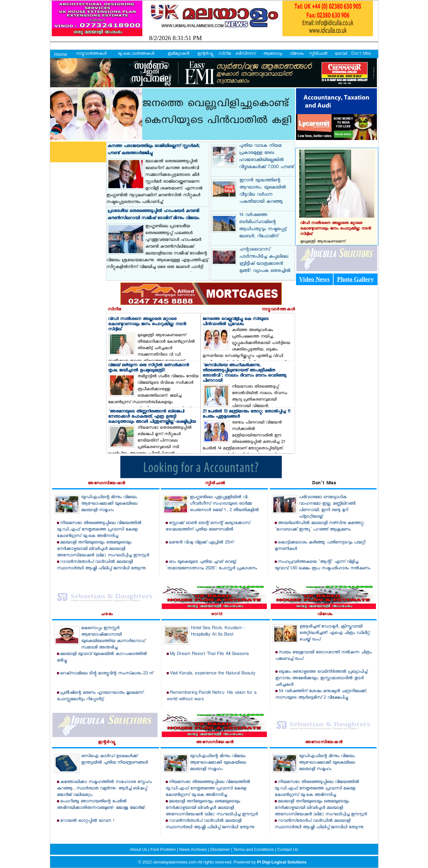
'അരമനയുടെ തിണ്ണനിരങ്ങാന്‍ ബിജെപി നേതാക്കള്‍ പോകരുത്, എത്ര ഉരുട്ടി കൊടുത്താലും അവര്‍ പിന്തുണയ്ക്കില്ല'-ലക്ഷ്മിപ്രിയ (152, 417)
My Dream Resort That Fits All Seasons (209, 654)
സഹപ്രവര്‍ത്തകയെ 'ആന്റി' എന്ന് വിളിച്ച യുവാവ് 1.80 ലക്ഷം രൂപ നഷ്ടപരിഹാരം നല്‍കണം (322, 565)
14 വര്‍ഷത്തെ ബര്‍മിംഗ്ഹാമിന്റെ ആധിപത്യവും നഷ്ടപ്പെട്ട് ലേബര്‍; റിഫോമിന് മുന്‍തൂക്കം (263, 230)
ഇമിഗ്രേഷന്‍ (178, 54)
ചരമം (107, 615)
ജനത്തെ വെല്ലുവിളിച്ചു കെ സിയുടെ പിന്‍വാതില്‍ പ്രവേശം (236, 322)
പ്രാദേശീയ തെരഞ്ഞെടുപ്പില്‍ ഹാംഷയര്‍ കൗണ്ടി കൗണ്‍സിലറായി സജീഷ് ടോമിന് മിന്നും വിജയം (153, 215)
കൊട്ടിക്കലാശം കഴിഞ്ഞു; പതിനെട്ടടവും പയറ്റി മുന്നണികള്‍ (320, 546)
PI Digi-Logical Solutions (282, 862)
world (217, 615)
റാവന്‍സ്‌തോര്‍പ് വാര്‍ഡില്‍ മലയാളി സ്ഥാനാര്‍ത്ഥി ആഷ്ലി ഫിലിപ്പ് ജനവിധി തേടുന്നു (101, 565)
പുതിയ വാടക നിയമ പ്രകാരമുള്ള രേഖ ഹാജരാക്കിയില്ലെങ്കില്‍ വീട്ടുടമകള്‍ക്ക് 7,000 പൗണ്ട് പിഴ (266, 160)
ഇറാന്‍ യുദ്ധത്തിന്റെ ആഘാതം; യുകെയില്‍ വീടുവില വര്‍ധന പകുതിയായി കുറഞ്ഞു (263, 191)
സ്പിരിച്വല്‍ (318, 54)
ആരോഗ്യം (273, 54)
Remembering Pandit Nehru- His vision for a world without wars (212, 696)
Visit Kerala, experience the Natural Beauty (213, 674)
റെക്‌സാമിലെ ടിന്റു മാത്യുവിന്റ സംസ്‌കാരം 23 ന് (107, 674)
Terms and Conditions (254, 849)
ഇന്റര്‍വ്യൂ (205, 54)
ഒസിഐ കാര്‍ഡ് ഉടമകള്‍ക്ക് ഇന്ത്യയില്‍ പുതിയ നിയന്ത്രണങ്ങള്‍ (115, 760)
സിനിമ (225, 54)
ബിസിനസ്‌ (246, 54)
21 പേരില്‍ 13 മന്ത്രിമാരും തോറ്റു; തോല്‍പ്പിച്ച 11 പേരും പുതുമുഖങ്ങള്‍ (246, 414)
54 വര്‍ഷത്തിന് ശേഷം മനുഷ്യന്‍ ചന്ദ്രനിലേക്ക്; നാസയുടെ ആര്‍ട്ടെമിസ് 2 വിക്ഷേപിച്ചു (321, 695)
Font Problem (164, 849)
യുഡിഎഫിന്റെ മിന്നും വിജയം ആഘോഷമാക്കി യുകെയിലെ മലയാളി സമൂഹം (109, 504)
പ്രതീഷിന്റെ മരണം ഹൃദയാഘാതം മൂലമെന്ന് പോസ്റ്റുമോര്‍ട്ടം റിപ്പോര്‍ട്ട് (100, 696)
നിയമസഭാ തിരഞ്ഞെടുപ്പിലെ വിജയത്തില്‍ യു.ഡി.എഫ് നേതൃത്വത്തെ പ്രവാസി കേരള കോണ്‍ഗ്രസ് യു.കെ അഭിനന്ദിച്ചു (99, 530)
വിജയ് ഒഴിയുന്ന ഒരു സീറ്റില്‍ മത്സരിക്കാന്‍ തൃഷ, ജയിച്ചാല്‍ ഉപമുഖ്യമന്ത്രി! (148, 368)
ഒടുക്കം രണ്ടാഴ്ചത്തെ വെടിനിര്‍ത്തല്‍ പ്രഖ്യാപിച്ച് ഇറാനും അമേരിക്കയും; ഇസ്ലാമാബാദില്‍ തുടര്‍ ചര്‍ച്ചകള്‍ (321, 678)
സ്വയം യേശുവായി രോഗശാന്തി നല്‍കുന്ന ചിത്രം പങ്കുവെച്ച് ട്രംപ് (324, 656)
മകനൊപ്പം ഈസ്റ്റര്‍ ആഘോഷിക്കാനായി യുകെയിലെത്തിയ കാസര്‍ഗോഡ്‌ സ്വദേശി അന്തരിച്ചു (113, 638)
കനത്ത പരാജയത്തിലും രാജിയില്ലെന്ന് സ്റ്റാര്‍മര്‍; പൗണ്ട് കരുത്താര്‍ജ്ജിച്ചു (154, 150)
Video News (314, 279)
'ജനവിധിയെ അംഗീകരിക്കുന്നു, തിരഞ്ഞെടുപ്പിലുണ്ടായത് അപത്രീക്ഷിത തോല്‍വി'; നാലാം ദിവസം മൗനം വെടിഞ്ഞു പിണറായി (244, 373)
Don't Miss (361, 54)
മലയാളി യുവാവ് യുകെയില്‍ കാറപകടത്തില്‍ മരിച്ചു (102, 657)
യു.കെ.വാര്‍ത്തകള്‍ (136, 54)
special (341, 54)
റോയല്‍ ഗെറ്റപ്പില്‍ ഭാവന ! (87, 821)
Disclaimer (221, 849)
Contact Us (288, 849)
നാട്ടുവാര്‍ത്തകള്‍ (91, 54)
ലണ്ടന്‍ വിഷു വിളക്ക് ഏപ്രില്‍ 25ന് (201, 543)
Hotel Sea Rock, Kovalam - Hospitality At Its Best (218, 632)
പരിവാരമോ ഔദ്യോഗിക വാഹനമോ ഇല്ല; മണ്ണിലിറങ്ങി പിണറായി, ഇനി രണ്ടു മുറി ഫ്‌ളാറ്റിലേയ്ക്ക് (327, 507)
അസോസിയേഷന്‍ (106, 484)
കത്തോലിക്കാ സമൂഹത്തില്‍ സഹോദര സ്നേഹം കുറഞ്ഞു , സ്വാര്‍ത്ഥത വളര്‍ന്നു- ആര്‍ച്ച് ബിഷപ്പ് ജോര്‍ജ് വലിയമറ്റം (104, 789)
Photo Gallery (355, 279)
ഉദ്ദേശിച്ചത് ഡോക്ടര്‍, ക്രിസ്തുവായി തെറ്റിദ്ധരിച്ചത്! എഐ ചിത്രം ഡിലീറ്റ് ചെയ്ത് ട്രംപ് (335, 633)
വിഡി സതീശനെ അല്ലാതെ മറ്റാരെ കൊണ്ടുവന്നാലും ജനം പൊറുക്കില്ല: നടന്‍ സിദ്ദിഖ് (147, 325)
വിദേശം (297, 54)
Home (61, 54)
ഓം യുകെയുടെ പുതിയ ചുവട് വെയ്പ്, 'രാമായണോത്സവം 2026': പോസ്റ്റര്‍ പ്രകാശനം (211, 565)
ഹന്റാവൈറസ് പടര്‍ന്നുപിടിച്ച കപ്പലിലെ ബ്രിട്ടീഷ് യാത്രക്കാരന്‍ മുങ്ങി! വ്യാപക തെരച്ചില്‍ (265, 261)
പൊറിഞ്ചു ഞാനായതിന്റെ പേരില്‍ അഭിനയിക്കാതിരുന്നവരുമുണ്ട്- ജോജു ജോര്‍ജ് (101, 805)
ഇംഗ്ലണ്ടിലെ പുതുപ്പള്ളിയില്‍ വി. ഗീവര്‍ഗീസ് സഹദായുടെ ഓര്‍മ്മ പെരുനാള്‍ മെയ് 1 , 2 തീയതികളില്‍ (224, 504)
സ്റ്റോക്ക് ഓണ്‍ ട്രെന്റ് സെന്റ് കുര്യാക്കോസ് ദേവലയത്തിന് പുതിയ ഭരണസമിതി (208, 526)
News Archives (194, 849)
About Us (139, 849)
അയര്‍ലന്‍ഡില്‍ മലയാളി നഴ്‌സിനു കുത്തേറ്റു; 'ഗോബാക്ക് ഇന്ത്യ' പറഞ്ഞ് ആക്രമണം (320, 526)
